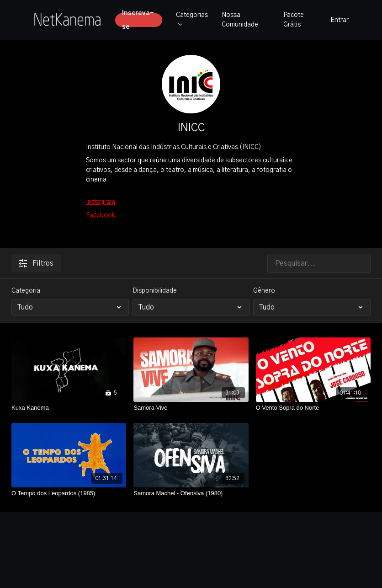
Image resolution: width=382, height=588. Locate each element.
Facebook (101, 215)
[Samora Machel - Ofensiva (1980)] (191, 493)
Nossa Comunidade (240, 20)
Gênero (264, 291)
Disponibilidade (155, 291)
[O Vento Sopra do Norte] (313, 408)
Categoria (26, 291)
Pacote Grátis (294, 20)
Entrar (340, 20)
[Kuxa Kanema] (69, 408)
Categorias (192, 19)
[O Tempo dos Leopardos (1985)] (69, 493)
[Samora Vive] (191, 408)
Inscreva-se (138, 20)
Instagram (101, 202)
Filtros (36, 263)
